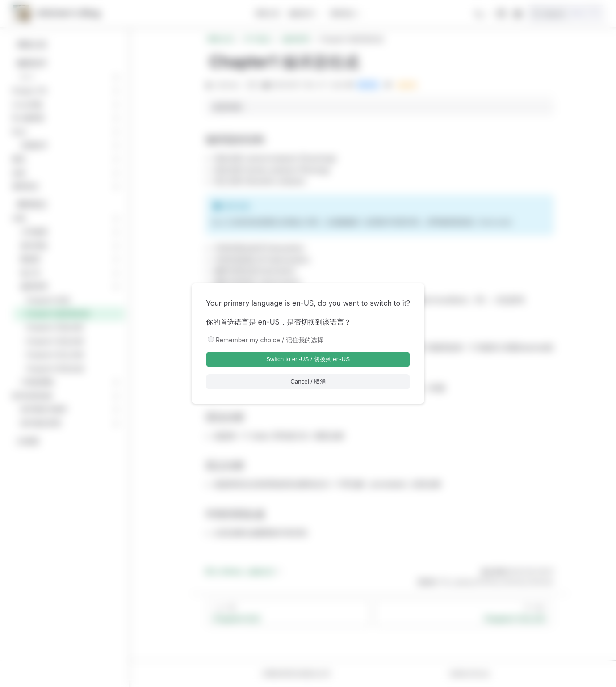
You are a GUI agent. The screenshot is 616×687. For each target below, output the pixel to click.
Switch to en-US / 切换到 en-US (308, 359)
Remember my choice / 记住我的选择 (270, 340)
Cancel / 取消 (308, 381)
